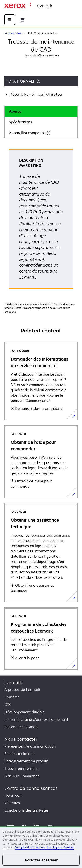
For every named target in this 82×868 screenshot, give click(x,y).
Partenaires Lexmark (22, 727)
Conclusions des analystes (26, 810)
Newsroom (13, 795)
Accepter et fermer (41, 860)
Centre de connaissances (31, 788)
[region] (41, 847)
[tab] (41, 111)
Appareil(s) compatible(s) (30, 133)
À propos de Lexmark (22, 690)
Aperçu (15, 111)
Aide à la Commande (22, 776)
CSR (8, 704)
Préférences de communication (30, 746)
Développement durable (24, 712)
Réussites (12, 803)
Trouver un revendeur (22, 769)
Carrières (12, 697)
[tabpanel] (41, 220)
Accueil (57, 6)
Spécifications (21, 122)
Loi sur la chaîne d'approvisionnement (36, 719)
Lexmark (13, 682)
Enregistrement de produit (26, 761)
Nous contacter (21, 739)
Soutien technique (19, 754)
